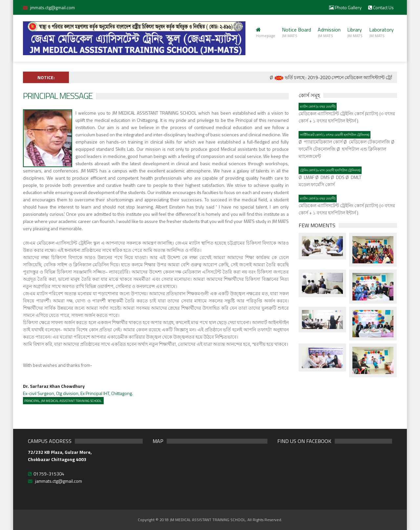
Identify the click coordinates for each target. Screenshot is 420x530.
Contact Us (381, 7)
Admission (329, 32)
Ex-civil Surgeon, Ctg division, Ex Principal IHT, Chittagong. (78, 390)
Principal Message (58, 96)
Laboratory (381, 32)
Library (355, 32)
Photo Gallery (345, 7)
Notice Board (296, 32)
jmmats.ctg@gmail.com (52, 7)
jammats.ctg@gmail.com (59, 481)
